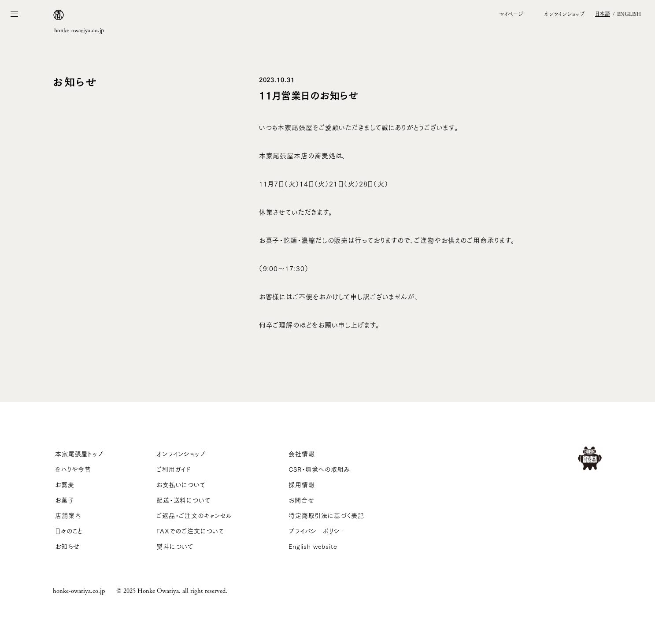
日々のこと (69, 531)
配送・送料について (183, 500)
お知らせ (67, 546)
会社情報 (302, 454)
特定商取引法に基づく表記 (326, 515)
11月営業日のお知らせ (309, 95)
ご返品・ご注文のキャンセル (194, 515)
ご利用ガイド (174, 469)
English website (313, 546)
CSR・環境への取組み (319, 469)
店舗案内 (68, 515)
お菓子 (65, 500)
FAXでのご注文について (190, 531)
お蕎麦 (65, 484)
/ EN (618, 14)
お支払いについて (181, 484)
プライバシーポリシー (317, 531)
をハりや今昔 (73, 469)
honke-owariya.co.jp (79, 590)
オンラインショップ (181, 454)
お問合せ (301, 500)
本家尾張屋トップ (79, 454)
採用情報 (302, 484)
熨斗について (175, 546)
